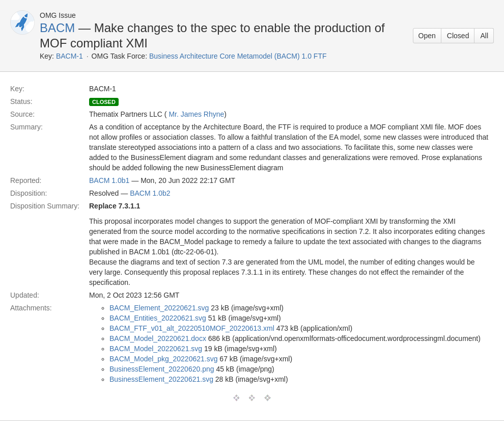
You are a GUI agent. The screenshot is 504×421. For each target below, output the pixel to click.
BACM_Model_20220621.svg (156, 349)
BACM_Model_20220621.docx (158, 338)
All (484, 36)
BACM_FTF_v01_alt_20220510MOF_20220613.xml (192, 328)
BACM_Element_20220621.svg (159, 308)
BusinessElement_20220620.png (162, 369)
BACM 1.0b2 (150, 193)
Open (427, 36)
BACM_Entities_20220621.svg (158, 318)
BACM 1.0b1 (109, 180)
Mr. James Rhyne (196, 114)
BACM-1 (69, 56)
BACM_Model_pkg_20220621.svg (163, 359)
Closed (458, 36)
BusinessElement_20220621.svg (161, 379)
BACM (57, 28)
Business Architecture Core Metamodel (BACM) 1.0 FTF (238, 56)
